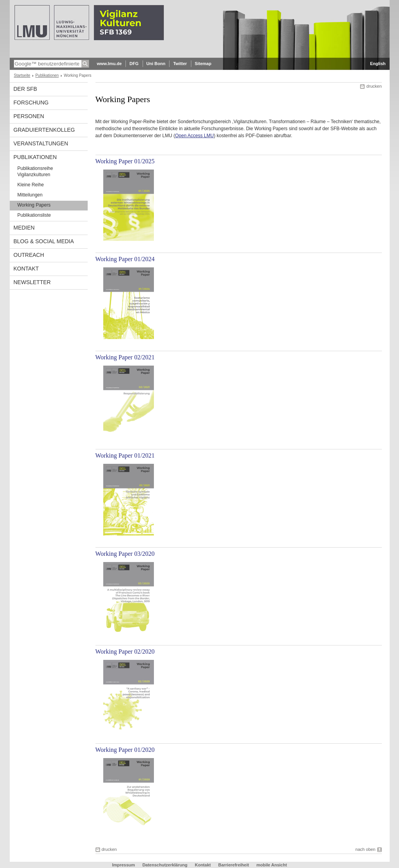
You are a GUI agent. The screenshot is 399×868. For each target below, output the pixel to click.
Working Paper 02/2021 (125, 357)
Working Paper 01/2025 (125, 161)
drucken (374, 86)
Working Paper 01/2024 (125, 259)
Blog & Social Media (44, 241)
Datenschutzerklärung (165, 865)
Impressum (124, 865)
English (378, 64)
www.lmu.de (109, 64)
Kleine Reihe (31, 185)
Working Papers (34, 205)
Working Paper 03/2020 (125, 554)
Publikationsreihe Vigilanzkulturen (35, 171)
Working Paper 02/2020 (125, 651)
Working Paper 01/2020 (125, 750)
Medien (24, 228)
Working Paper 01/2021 (125, 455)
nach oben (365, 849)
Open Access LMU (194, 136)
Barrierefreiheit (234, 865)
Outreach (29, 255)
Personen (29, 116)
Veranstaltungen (41, 143)
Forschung (31, 103)
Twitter (180, 64)
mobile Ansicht (272, 865)
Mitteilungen (30, 195)
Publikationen (47, 75)
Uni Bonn (156, 64)
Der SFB (26, 89)
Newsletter (32, 282)
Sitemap (203, 64)
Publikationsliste (34, 215)
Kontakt (26, 269)
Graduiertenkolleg (44, 130)
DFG (134, 64)
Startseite (22, 75)
